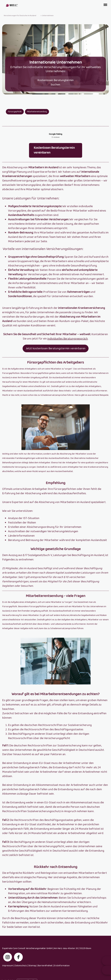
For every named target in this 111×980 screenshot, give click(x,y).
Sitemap (32, 971)
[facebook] (18, 962)
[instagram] (8, 962)
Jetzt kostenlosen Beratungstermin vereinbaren (56, 354)
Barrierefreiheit (45, 971)
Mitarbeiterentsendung (37, 112)
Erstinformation (62, 971)
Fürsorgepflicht (15, 112)
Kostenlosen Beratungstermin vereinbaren (54, 156)
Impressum (8, 971)
